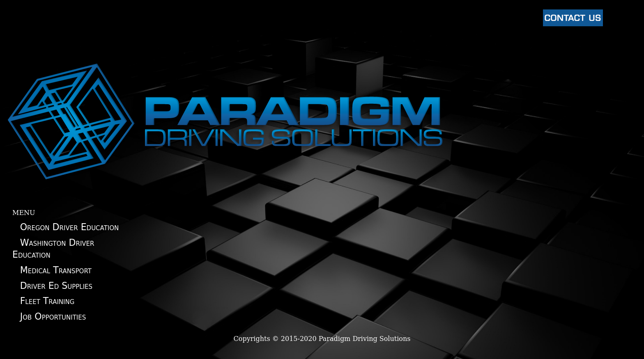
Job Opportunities (53, 316)
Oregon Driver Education (70, 227)
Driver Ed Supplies (56, 286)
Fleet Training (47, 301)
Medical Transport (56, 270)
